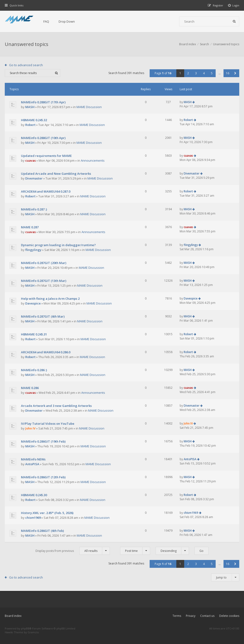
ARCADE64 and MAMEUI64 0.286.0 (46, 352)
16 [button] (228, 73)
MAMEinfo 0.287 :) (34, 209)
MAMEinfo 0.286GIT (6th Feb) (42, 531)
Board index (13, 616)
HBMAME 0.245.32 (34, 120)
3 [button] (196, 73)
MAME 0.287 (30, 227)
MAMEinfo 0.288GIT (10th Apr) (43, 138)
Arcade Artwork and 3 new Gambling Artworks (56, 406)
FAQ (46, 21)
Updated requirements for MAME (46, 156)
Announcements (93, 160)
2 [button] (188, 73)
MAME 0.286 (30, 388)
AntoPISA (32, 464)
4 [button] (204, 73)
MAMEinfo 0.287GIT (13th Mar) (44, 281)
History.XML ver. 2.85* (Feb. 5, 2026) (47, 513)
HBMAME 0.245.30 (34, 495)
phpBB (25, 628)
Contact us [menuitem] (207, 616)
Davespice (33, 303)
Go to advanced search (26, 65)
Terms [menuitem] (177, 616)
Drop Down (67, 21)
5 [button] (212, 73)
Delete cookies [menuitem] (229, 616)
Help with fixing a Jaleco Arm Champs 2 (50, 299)
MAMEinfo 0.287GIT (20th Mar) (44, 263)
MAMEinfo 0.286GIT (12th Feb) (43, 477)
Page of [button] (163, 73)
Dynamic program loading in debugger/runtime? (58, 245)
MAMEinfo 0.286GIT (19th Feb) (43, 441)
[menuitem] (234, 5)
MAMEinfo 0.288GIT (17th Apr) (43, 102)
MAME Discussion (89, 107)
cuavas (30, 160)
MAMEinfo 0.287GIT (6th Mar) (43, 316)
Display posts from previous (73, 551)
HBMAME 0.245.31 (34, 334)
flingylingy (33, 250)
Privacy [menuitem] (191, 616)
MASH (30, 107)
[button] (235, 73)
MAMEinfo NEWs (33, 459)
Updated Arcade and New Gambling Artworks (56, 174)
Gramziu (33, 632)
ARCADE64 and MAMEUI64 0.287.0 (46, 191)
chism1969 (33, 518)
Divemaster (34, 178)
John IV (30, 428)
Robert (30, 125)
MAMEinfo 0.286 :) (34, 370)
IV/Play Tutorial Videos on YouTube (48, 424)
